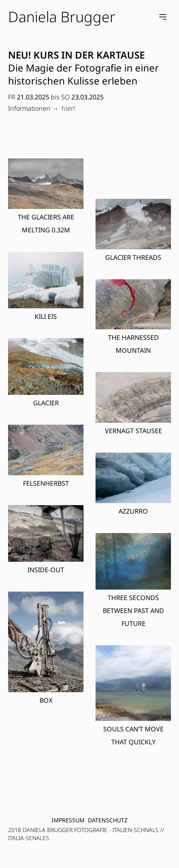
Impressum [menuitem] (68, 820)
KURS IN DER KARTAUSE (89, 55)
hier (68, 108)
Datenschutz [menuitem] (108, 820)
